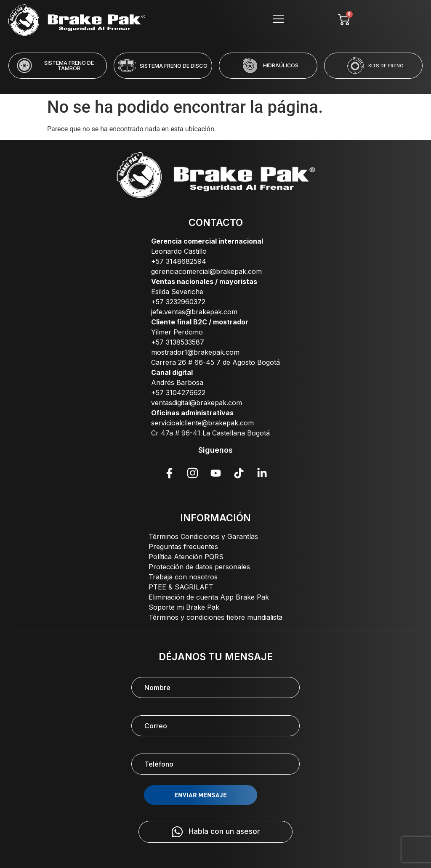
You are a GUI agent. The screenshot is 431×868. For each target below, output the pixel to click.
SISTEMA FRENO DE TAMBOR (69, 65)
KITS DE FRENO (386, 66)
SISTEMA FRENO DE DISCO (174, 66)
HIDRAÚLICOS (281, 65)
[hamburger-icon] (278, 20)
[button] (181, 84)
